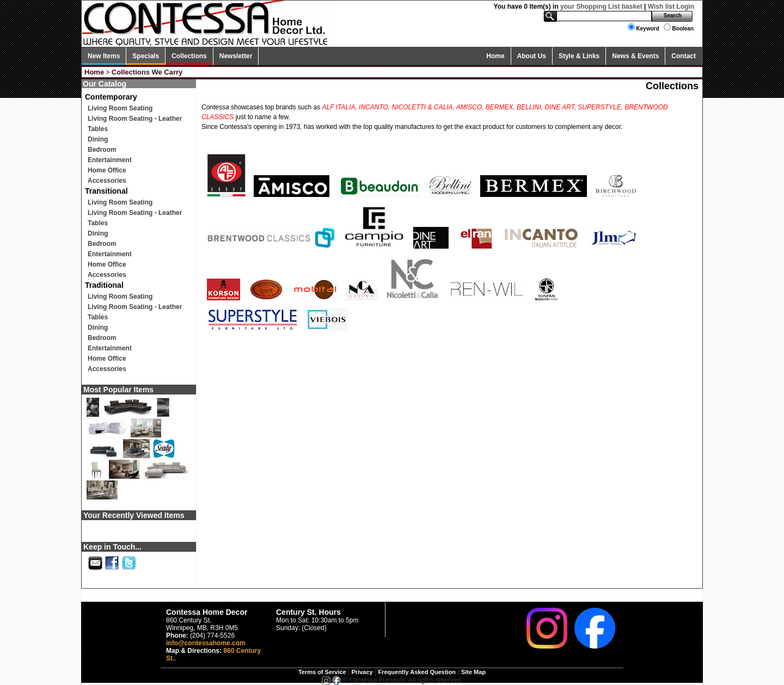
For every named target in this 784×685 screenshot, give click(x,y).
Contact (684, 56)
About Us (532, 56)
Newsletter (236, 56)
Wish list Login (671, 7)
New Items (104, 56)
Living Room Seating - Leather (135, 119)
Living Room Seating (120, 108)
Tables (98, 129)
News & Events (635, 56)
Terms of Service (322, 672)
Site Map (473, 672)
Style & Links (579, 56)
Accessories (107, 181)
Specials (146, 56)
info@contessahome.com (206, 643)
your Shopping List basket (601, 7)
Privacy (362, 672)
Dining (98, 139)
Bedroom (102, 150)
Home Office (107, 170)
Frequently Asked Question (417, 672)
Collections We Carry (147, 72)
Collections (189, 56)
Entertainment (110, 160)
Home (495, 56)
